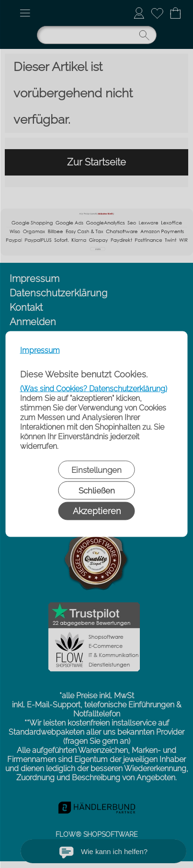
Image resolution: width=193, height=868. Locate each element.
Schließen (97, 491)
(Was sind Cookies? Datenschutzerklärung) (94, 389)
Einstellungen (96, 470)
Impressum (40, 350)
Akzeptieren (97, 511)
